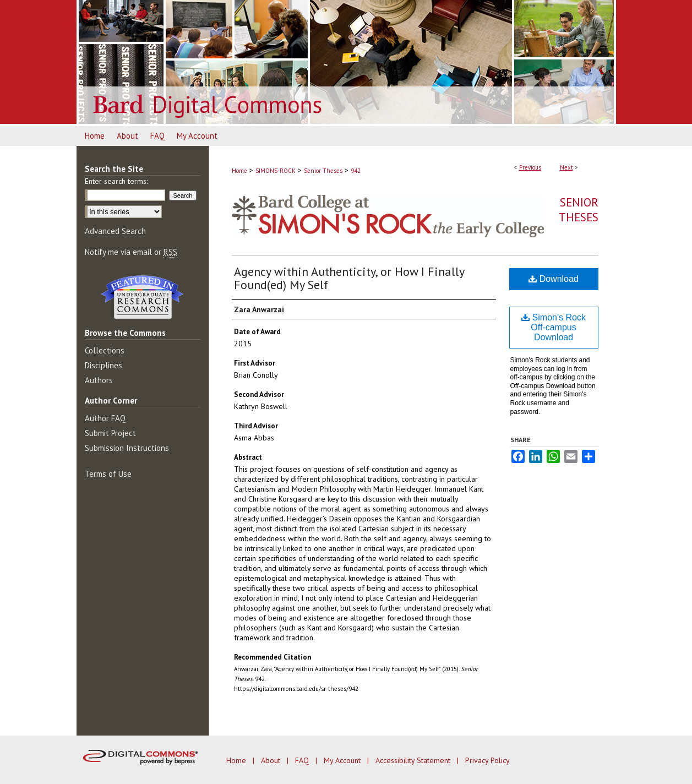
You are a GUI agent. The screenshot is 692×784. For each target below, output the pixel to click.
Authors (99, 380)
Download (554, 279)
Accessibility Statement (414, 760)
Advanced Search (115, 231)
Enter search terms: (116, 181)
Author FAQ (105, 418)
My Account (343, 760)
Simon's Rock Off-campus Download (554, 327)
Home (239, 171)
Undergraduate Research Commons (143, 297)
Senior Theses (323, 171)
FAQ (303, 760)
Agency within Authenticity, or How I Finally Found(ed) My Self (349, 278)
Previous (530, 167)
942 (356, 171)
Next (566, 167)
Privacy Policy (487, 760)
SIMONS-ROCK (276, 171)
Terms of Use (108, 474)
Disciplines (103, 365)
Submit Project (110, 433)
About (272, 760)
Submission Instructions (127, 448)
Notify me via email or (131, 252)
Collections (105, 350)
